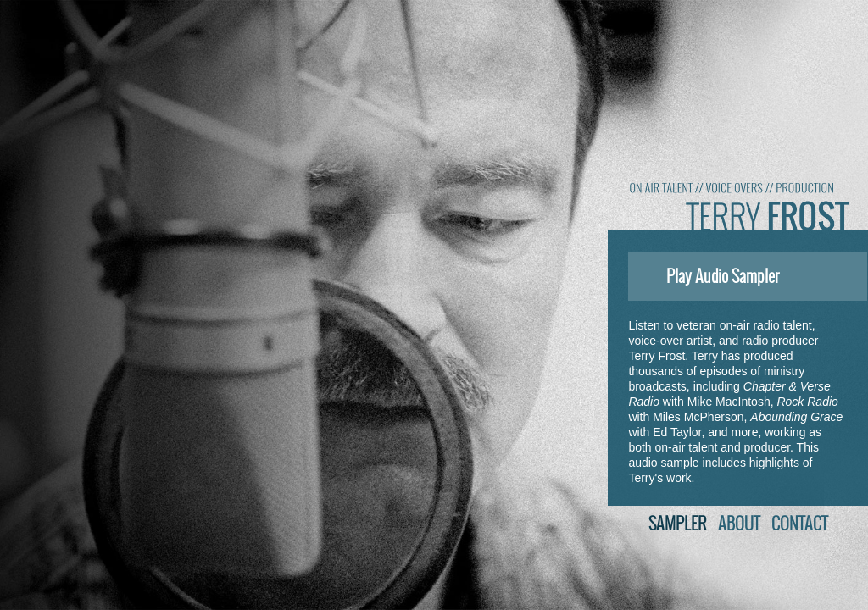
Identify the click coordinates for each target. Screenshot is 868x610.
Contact (799, 524)
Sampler (677, 524)
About (739, 524)
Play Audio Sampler (708, 276)
